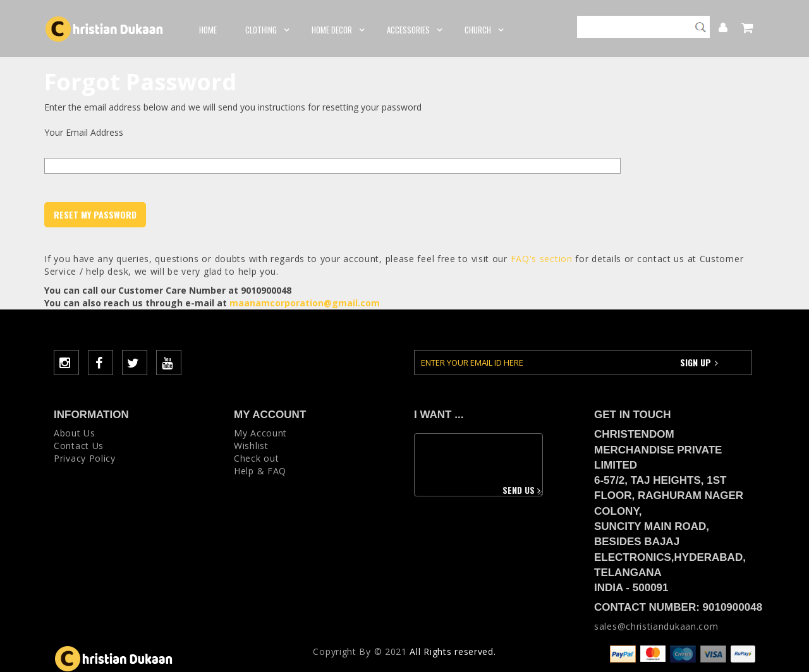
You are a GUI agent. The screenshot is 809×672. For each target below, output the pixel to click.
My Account (716, 26)
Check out (256, 458)
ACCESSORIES (411, 30)
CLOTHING (264, 30)
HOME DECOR (335, 30)
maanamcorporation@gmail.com (305, 303)
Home (208, 30)
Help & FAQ (260, 471)
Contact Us (79, 446)
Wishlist (251, 446)
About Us (75, 433)
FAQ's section (542, 259)
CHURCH (481, 30)
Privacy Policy (85, 458)
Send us (523, 490)
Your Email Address (84, 132)
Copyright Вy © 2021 (360, 651)
